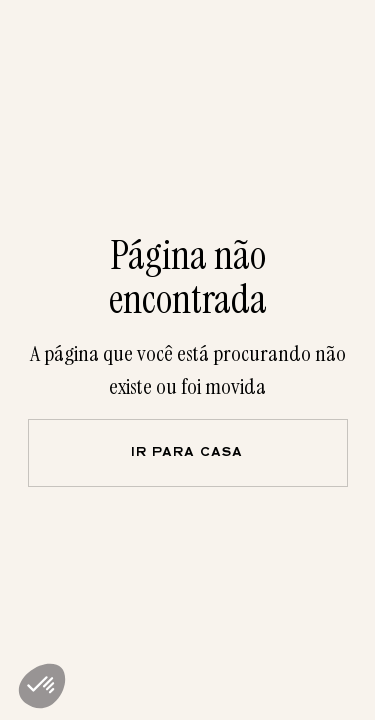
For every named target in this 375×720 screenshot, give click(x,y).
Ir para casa (187, 453)
